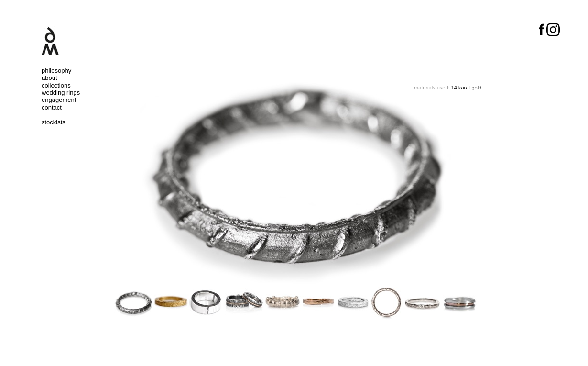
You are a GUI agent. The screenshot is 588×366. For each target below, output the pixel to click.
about (49, 78)
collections (56, 85)
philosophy (56, 71)
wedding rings (61, 93)
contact (52, 107)
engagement (59, 100)
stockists (54, 122)
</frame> (294, 342)
